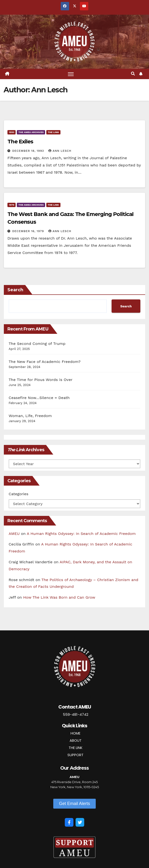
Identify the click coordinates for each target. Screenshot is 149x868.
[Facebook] (69, 822)
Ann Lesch (60, 151)
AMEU (14, 534)
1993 (12, 132)
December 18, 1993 (29, 151)
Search (15, 290)
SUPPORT (75, 755)
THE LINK (76, 748)
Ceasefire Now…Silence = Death (39, 398)
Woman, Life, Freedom (30, 416)
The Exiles (20, 142)
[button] (133, 74)
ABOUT (76, 740)
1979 (12, 205)
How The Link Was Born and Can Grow (59, 597)
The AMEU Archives (31, 132)
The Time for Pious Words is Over (41, 380)
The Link (53, 132)
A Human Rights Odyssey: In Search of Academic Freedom (81, 534)
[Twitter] (80, 822)
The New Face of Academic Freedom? (45, 362)
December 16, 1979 (29, 231)
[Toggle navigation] (71, 74)
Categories (18, 494)
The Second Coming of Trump (37, 344)
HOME (75, 733)
